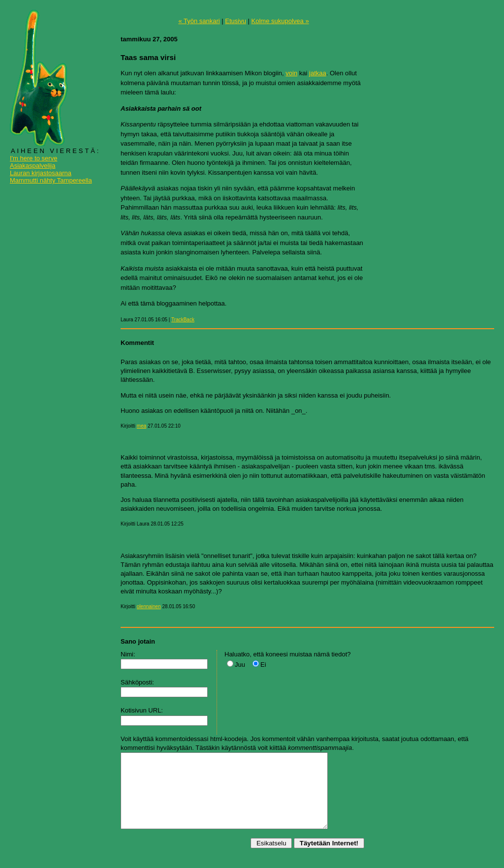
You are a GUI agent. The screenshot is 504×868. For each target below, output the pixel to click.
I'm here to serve (33, 158)
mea (142, 426)
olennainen (149, 606)
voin (291, 73)
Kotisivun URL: (142, 710)
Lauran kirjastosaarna (41, 173)
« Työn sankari (199, 21)
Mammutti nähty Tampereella (51, 180)
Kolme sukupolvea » (280, 21)
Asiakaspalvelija (33, 166)
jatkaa (318, 73)
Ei (263, 665)
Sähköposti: (137, 682)
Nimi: (128, 654)
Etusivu (236, 21)
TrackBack (183, 320)
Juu (240, 665)
